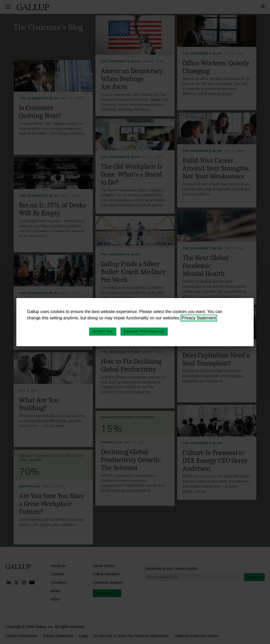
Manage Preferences (144, 331)
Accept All (103, 331)
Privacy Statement (199, 318)
